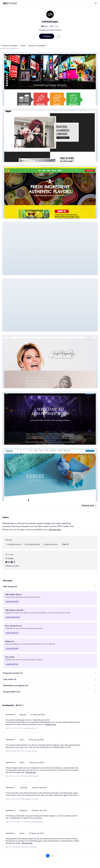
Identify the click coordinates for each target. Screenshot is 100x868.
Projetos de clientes (10, 46)
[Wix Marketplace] (10, 3)
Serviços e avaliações (37, 46)
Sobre (23, 46)
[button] (50, 79)
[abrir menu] (96, 3)
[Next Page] (57, 856)
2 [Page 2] (52, 856)
